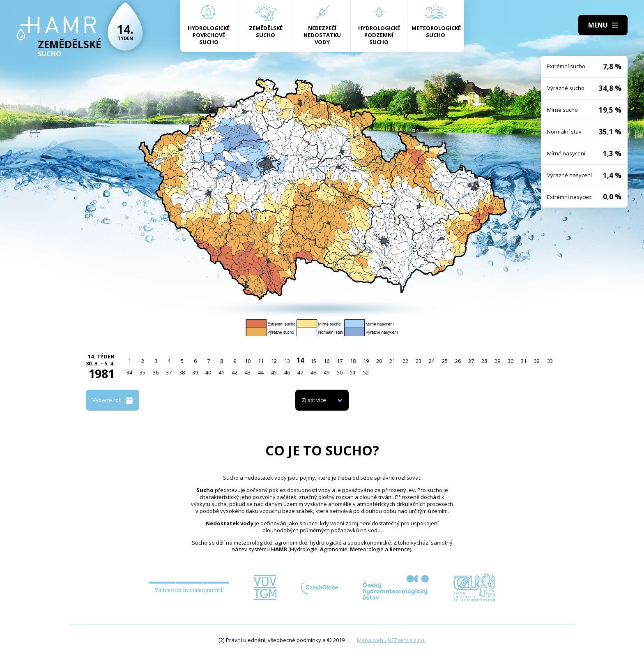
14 (300, 360)
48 (313, 372)
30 (511, 361)
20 (379, 361)
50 (340, 372)
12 (274, 361)
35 (143, 372)
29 (497, 361)
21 (392, 361)
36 (156, 372)
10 (248, 361)
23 (419, 361)
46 (287, 372)
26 (458, 361)
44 (261, 372)
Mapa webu (372, 640)
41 (221, 372)
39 (195, 372)
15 (313, 361)
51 (353, 372)
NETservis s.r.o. (407, 640)
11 (261, 361)
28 (484, 361)
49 (327, 372)
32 (537, 361)
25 (445, 361)
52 (366, 372)
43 (248, 372)
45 (274, 372)
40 (208, 372)
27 (471, 361)
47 (300, 372)
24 (432, 361)
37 (169, 372)
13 (287, 361)
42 (235, 372)
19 (366, 361)
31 (524, 361)
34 (129, 372)
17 (340, 361)
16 (327, 361)
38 (182, 372)
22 (405, 361)
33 (550, 361)
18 (353, 361)
